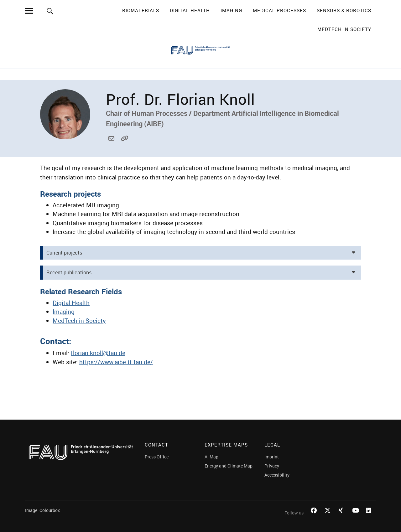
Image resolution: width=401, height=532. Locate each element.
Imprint (272, 457)
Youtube (356, 517)
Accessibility (277, 475)
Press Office (157, 457)
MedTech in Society (344, 29)
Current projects (64, 253)
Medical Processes (279, 10)
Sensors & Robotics (344, 10)
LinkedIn (370, 517)
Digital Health (190, 10)
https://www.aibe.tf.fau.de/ (125, 145)
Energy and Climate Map (229, 466)
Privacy (272, 466)
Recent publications (69, 272)
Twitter (328, 517)
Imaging (231, 10)
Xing (342, 517)
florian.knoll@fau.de (112, 145)
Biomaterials (141, 10)
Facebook (315, 517)
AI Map (211, 457)
